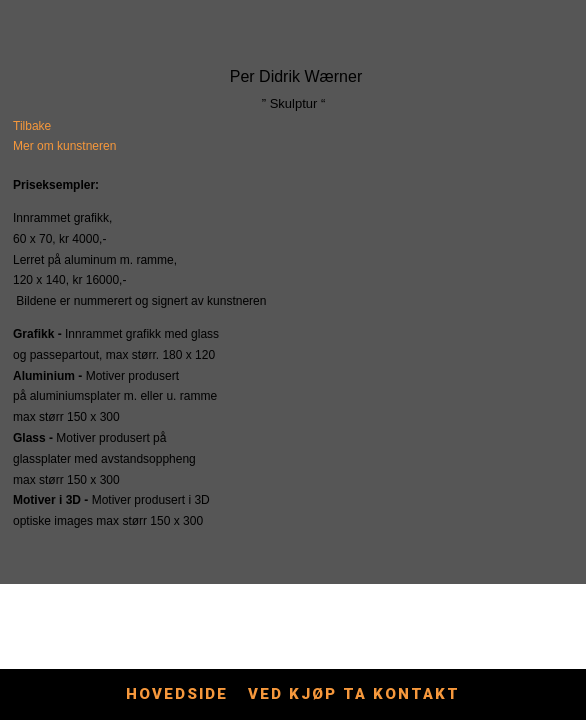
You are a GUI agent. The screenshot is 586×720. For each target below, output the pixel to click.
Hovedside (177, 694)
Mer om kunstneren (64, 146)
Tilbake (32, 126)
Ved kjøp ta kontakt (354, 694)
